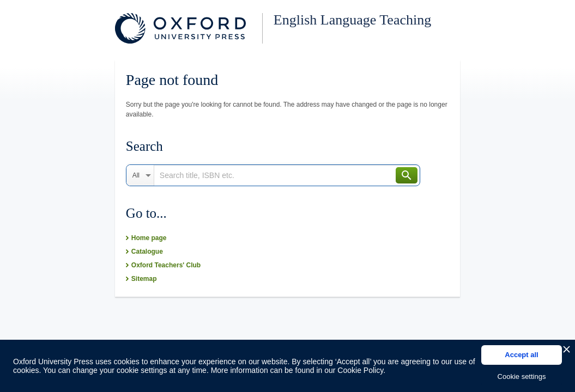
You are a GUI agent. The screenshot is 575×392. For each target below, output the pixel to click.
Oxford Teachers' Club (166, 265)
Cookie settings (522, 376)
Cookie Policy (360, 370)
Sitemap (144, 279)
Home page (149, 238)
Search (407, 175)
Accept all (521, 355)
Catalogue (147, 252)
